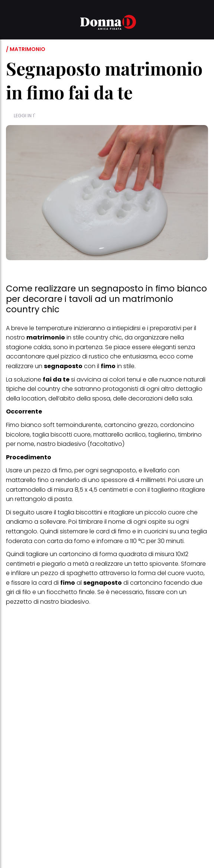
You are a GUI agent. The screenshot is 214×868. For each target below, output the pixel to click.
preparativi (166, 328)
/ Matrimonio (26, 49)
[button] (10, 23)
